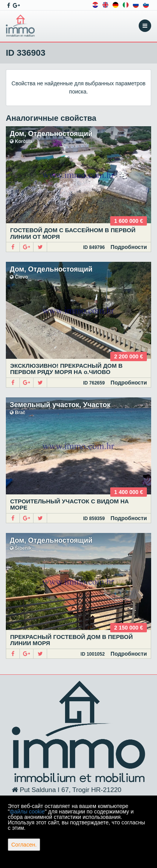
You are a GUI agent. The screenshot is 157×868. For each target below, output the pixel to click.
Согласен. (24, 845)
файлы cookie (27, 812)
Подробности (129, 247)
